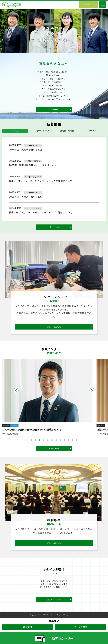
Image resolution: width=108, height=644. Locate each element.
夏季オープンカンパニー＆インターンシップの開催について (41, 181)
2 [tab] (36, 440)
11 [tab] (73, 440)
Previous (16, 391)
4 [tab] (44, 440)
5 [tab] (48, 440)
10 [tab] (68, 440)
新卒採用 (28, 627)
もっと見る (54, 448)
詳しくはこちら (54, 327)
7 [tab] (56, 440)
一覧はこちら (54, 227)
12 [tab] (77, 440)
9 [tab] (64, 440)
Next (92, 391)
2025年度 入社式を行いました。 (27, 197)
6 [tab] (52, 440)
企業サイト (88, 5)
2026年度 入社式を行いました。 (27, 150)
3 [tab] (40, 440)
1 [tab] (31, 440)
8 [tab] (60, 440)
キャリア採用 (81, 627)
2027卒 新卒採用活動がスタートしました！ (33, 165)
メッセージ (54, 110)
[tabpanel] (54, 397)
